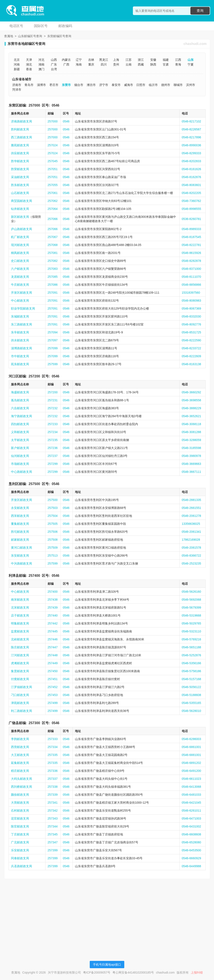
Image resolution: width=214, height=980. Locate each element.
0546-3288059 (191, 440)
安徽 (153, 60)
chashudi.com (195, 44)
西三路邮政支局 (21, 137)
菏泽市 (17, 90)
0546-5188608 (191, 695)
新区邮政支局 (20, 217)
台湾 (54, 69)
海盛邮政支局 (20, 392)
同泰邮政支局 (20, 858)
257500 (34, 484)
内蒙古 (66, 60)
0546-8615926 (191, 253)
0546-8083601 (191, 185)
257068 (53, 245)
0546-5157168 (191, 679)
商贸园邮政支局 (21, 201)
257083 (53, 269)
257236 (53, 448)
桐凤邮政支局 (20, 253)
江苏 (129, 60)
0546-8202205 (191, 193)
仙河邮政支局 (20, 456)
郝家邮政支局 (20, 540)
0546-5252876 (191, 655)
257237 (53, 456)
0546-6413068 (191, 787)
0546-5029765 (191, 623)
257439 (53, 608)
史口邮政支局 (20, 261)
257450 (53, 671)
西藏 (141, 64)
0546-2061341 (191, 532)
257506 (53, 532)
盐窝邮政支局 (20, 631)
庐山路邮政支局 (21, 229)
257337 (53, 779)
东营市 (66, 85)
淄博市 (41, 85)
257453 (53, 695)
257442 (53, 623)
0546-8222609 (191, 356)
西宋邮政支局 (20, 516)
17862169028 (191, 540)
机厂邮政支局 (20, 237)
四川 (104, 64)
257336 (53, 771)
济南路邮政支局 (21, 121)
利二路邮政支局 (21, 711)
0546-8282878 (191, 261)
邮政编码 (65, 26)
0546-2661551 (191, 508)
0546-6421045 (191, 803)
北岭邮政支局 (20, 639)
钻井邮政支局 (20, 209)
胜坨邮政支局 (20, 532)
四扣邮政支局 (20, 424)
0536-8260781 (191, 219)
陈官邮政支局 (20, 826)
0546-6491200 (191, 771)
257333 (53, 739)
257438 (53, 600)
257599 (53, 364)
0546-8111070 (191, 277)
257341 (53, 803)
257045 (53, 161)
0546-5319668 (191, 615)
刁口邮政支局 (20, 695)
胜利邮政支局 (20, 129)
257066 (53, 219)
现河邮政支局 (20, 245)
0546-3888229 (191, 408)
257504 (53, 516)
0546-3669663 (191, 464)
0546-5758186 (191, 671)
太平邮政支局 (20, 440)
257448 (53, 655)
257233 (53, 424)
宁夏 (191, 64)
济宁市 (104, 85)
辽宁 (79, 60)
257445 (53, 631)
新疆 (17, 69)
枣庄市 (54, 85)
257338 (53, 787)
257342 (53, 811)
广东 (54, 64)
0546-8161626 (191, 169)
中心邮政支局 (20, 301)
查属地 (9, 36)
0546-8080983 (191, 301)
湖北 (29, 64)
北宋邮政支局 (20, 608)
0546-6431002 (191, 826)
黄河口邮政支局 (21, 548)
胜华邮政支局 (20, 161)
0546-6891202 (191, 763)
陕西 (153, 64)
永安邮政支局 (20, 508)
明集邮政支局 (20, 623)
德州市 (166, 85)
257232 (53, 408)
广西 (66, 64)
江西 (178, 60)
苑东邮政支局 (20, 364)
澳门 (41, 69)
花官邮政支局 (20, 818)
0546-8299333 (191, 153)
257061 (53, 193)
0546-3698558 (191, 400)
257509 (53, 548)
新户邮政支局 (20, 448)
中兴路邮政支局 (21, 563)
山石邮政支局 (20, 193)
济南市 (17, 85)
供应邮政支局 (20, 153)
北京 (17, 60)
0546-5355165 (191, 703)
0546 (56, 105)
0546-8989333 (191, 229)
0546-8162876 (191, 177)
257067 (53, 237)
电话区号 (16, 26)
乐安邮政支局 (20, 850)
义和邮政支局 (20, 432)
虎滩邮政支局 (20, 663)
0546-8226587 (191, 129)
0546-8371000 (191, 269)
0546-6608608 (191, 834)
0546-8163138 (191, 364)
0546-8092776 (191, 324)
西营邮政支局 (20, 747)
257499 (53, 703)
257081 (53, 253)
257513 (53, 556)
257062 (53, 201)
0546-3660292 (191, 392)
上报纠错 (197, 972)
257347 (53, 842)
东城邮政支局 (20, 316)
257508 (53, 540)
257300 (34, 723)
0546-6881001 (191, 755)
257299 (53, 464)
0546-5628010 (191, 711)
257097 (53, 340)
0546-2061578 (191, 548)
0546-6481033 (191, 795)
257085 (53, 277)
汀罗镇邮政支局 (21, 687)
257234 (53, 432)
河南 (17, 64)
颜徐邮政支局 (20, 795)
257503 (53, 508)
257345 (53, 834)
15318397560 (191, 293)
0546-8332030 (191, 316)
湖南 (41, 64)
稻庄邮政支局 (20, 771)
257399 (53, 850)
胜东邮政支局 (20, 185)
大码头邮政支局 (21, 779)
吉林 (91, 60)
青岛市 (29, 85)
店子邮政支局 (20, 615)
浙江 (141, 60)
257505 (53, 524)
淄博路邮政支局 (21, 348)
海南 (79, 64)
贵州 (116, 64)
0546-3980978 (191, 456)
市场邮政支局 (20, 464)
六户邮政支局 (20, 269)
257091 (53, 293)
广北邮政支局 (20, 842)
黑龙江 (104, 60)
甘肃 (166, 64)
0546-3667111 (191, 472)
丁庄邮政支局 (20, 834)
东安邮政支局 (20, 556)
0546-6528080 (191, 842)
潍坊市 (91, 85)
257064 (53, 209)
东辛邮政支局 (20, 332)
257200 (34, 376)
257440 (53, 615)
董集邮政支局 (20, 524)
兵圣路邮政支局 (21, 866)
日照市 (141, 85)
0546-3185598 (191, 448)
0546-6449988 (191, 866)
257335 (53, 755)
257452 (53, 687)
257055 (53, 185)
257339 (53, 795)
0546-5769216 (191, 639)
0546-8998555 (191, 209)
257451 (53, 679)
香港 (29, 69)
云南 (129, 64)
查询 (200, 11)
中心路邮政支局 (21, 472)
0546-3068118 (191, 424)
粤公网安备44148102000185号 (133, 972)
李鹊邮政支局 (20, 739)
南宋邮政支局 (20, 600)
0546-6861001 (191, 747)
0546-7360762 (191, 201)
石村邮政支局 (20, 811)
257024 (53, 145)
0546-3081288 (191, 432)
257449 (53, 663)
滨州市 (191, 85)
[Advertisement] (107, 912)
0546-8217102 (191, 121)
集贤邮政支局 (20, 671)
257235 (53, 440)
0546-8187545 (191, 237)
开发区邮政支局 (21, 293)
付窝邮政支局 (20, 679)
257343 (53, 818)
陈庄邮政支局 (20, 647)
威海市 (129, 85)
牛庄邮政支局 (20, 285)
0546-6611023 (191, 779)
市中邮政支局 (20, 356)
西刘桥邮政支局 (21, 787)
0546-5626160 (191, 592)
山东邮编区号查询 (30, 36)
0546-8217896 (191, 137)
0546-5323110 (191, 631)
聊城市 (178, 85)
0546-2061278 (191, 516)
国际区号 (41, 26)
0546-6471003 (191, 818)
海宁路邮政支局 (21, 416)
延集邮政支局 (20, 763)
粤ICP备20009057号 (97, 972)
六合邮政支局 (20, 408)
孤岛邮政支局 (20, 400)
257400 (34, 576)
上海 (116, 60)
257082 (53, 261)
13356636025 (191, 524)
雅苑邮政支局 (20, 145)
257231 (53, 400)
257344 (53, 826)
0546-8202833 (191, 161)
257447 (53, 647)
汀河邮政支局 (20, 655)
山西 (54, 60)
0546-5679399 (191, 608)
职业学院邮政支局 (23, 308)
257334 (53, 747)
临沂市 (153, 85)
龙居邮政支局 (20, 277)
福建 (166, 60)
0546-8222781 (191, 245)
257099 (53, 348)
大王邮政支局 (20, 755)
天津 (29, 60)
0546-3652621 (191, 416)
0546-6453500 (191, 850)
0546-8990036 (191, 145)
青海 (178, 64)
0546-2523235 (191, 563)
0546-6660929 (191, 858)
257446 (53, 639)
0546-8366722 (191, 556)
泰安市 (116, 85)
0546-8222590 (191, 340)
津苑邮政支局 (20, 703)
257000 (34, 105)
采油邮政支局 (20, 177)
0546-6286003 (191, 739)
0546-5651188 (191, 647)
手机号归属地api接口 (107, 965)
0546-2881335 (191, 500)
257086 (53, 285)
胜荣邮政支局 (20, 169)
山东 (191, 60)
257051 (53, 169)
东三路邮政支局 (21, 324)
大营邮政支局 (20, 803)
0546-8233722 (191, 348)
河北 (41, 60)
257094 (53, 332)
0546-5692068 (191, 600)
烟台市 (79, 85)
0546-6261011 (191, 811)
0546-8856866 (191, 285)
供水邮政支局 (20, 340)
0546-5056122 (191, 687)
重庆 (91, 64)
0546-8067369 (191, 308)
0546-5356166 (191, 663)
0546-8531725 (191, 332)
